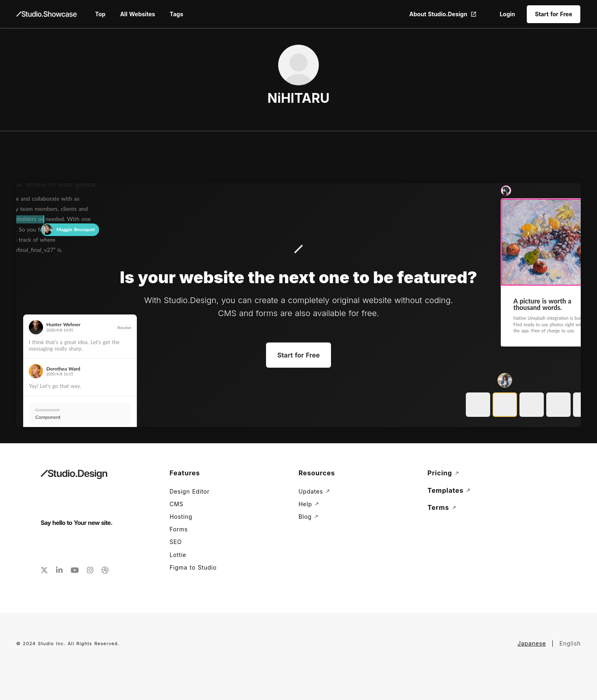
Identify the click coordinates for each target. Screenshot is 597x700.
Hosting (181, 517)
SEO (176, 542)
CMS (177, 504)
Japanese (532, 643)
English (570, 643)
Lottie (178, 555)
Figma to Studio (193, 567)
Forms (179, 529)
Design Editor (190, 491)
